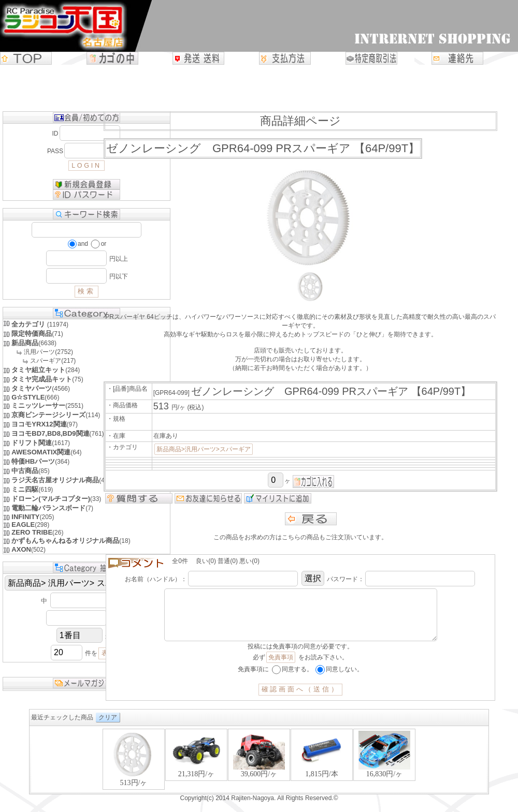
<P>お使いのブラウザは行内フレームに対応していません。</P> (259, 770)
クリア (108, 728)
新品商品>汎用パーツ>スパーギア (204, 449)
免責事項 (281, 668)
